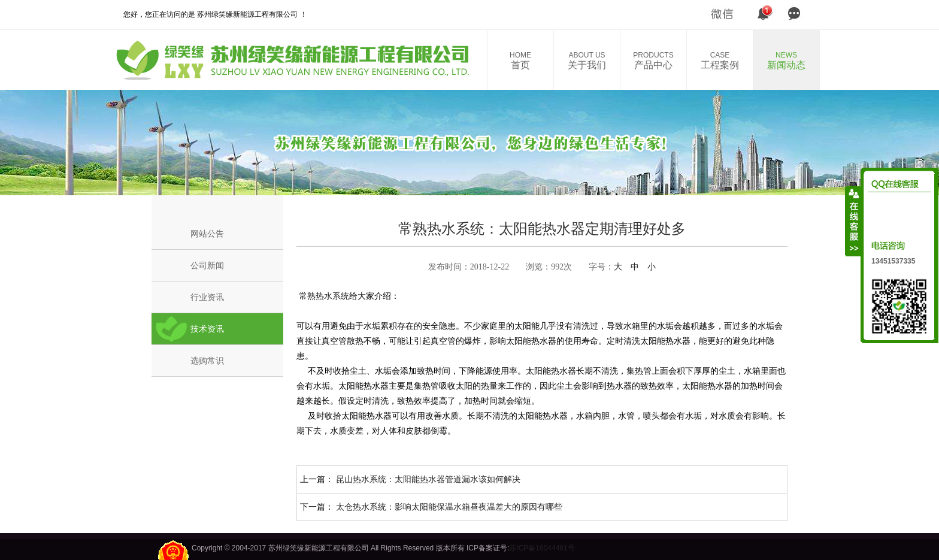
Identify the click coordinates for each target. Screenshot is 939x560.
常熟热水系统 (323, 296)
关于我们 (587, 60)
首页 (520, 60)
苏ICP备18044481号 (542, 548)
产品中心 (653, 60)
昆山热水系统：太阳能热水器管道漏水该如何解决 (428, 479)
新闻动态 (786, 60)
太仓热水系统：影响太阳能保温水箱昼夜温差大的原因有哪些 (449, 507)
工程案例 (720, 60)
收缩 (853, 221)
